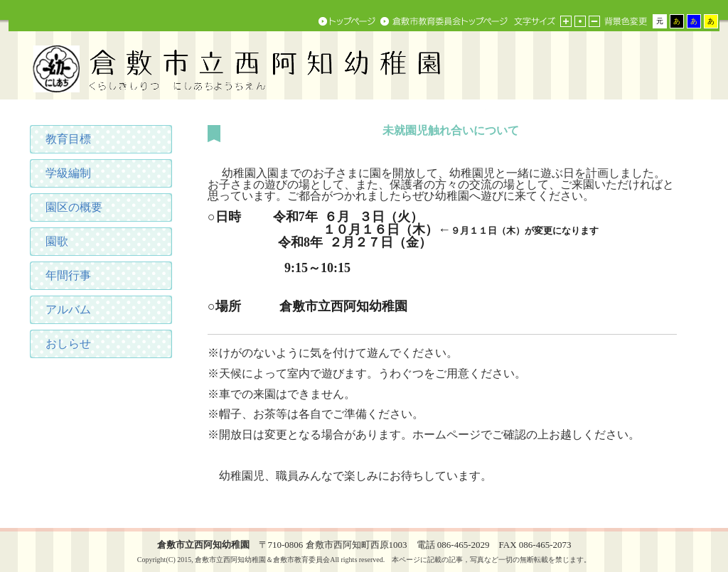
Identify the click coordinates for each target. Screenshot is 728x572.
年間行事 (68, 275)
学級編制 (68, 173)
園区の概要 (74, 207)
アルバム (68, 309)
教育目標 (68, 139)
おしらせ (68, 344)
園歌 (57, 241)
